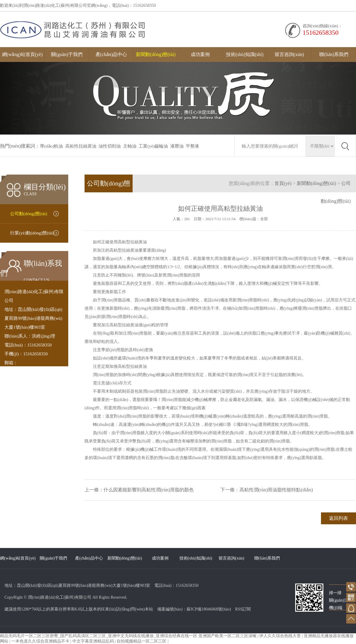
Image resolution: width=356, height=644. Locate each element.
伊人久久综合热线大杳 (281, 636)
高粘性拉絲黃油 (81, 146)
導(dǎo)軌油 (51, 146)
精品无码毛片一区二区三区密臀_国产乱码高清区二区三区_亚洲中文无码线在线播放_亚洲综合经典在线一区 (99, 636)
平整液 (192, 146)
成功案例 (200, 54)
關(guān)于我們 (67, 54)
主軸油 (130, 146)
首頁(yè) (283, 183)
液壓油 (177, 146)
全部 (264, 219)
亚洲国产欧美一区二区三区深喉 (228, 636)
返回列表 (338, 518)
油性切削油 (110, 146)
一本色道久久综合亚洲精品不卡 (41, 641)
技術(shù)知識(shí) (245, 54)
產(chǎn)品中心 (111, 54)
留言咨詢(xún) (289, 54)
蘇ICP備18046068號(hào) (209, 609)
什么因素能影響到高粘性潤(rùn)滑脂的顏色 (149, 490)
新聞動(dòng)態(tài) (156, 54)
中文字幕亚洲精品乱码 (94, 641)
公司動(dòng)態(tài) (29, 214)
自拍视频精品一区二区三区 (142, 641)
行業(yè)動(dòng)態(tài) (32, 233)
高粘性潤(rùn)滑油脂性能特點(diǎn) (276, 490)
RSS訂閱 (243, 609)
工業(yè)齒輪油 (153, 146)
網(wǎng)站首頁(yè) (22, 54)
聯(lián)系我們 (334, 54)
